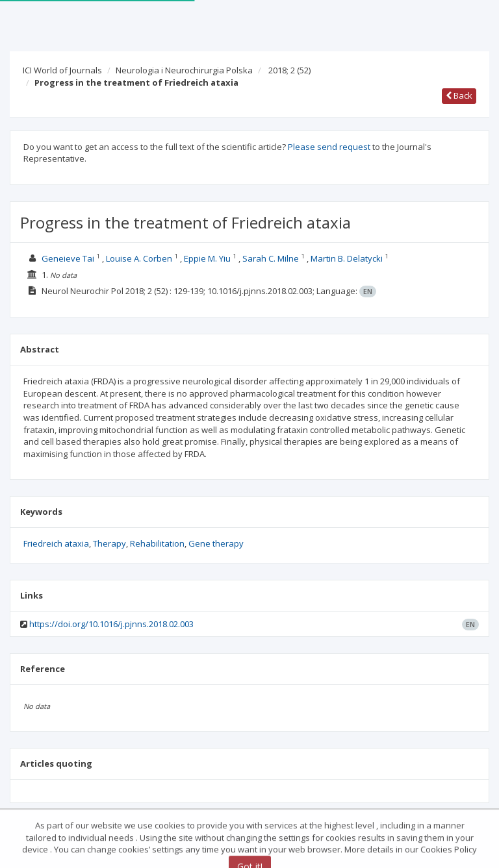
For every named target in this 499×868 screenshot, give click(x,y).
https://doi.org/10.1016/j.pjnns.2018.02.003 (111, 624)
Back (459, 95)
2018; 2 (289, 70)
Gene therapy (216, 543)
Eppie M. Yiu (207, 258)
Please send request (329, 147)
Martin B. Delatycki (347, 258)
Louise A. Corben (139, 258)
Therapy (109, 543)
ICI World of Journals (62, 70)
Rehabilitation (157, 543)
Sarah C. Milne (271, 258)
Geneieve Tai (68, 258)
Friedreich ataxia (56, 543)
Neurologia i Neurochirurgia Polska (184, 70)
